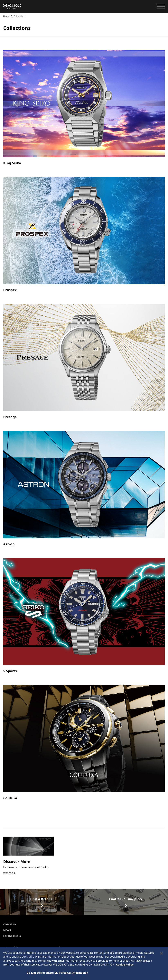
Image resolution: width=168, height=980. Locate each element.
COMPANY (10, 924)
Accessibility (13, 947)
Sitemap (64, 947)
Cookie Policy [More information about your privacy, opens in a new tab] (125, 967)
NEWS (7, 930)
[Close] (161, 956)
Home (6, 16)
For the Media (12, 936)
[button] (161, 7)
